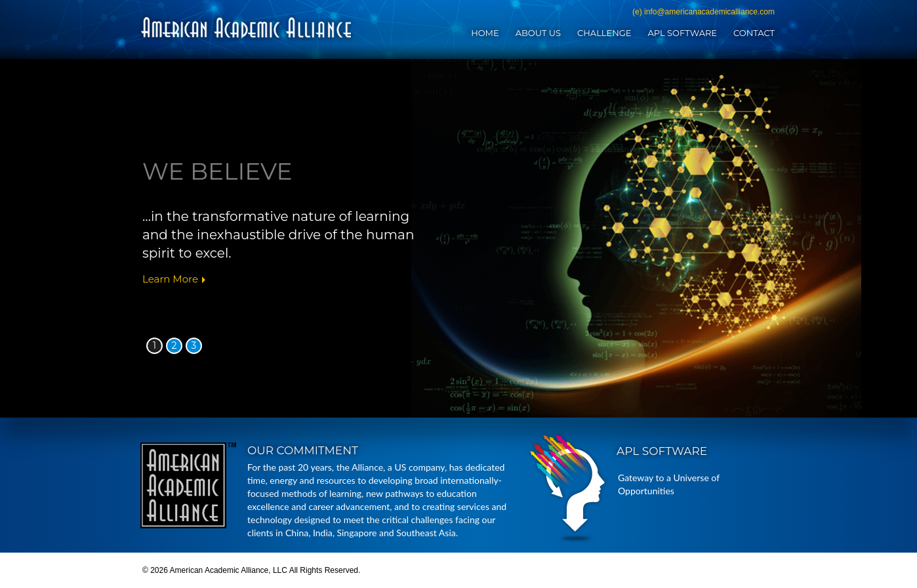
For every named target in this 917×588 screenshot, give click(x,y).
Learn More (170, 279)
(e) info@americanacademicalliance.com (703, 12)
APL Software (682, 33)
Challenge (604, 33)
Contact (754, 33)
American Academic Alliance (246, 28)
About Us (538, 33)
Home (485, 33)
